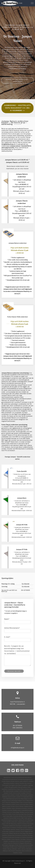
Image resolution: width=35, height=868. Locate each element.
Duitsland (5, 837)
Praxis (17, 845)
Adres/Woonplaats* (12, 628)
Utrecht (25, 828)
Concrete (22, 805)
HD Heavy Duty (13, 824)
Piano (27, 805)
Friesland (6, 826)
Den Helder (29, 833)
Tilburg (9, 849)
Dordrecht (18, 835)
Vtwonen (8, 803)
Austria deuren (23, 791)
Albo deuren (6, 791)
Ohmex (4, 812)
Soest (16, 847)
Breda (31, 832)
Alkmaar (13, 830)
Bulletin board (17, 810)
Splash (30, 803)
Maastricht (16, 843)
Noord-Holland (12, 828)
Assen (22, 832)
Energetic (9, 820)
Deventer (5, 835)
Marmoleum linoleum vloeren (11, 783)
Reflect (20, 801)
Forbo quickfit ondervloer (10, 822)
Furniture (9, 812)
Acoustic (30, 808)
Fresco (21, 803)
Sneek (12, 847)
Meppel (22, 843)
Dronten (30, 835)
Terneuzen (28, 847)
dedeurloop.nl (20, 861)
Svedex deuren (20, 795)
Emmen (24, 837)
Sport (14, 808)
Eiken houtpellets (23, 785)
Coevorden (5, 833)
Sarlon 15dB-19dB (22, 818)
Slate (31, 805)
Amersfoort (28, 830)
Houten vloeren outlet (17, 781)
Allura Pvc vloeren (28, 781)
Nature (20, 824)
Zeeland (30, 828)
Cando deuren (13, 793)
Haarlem (17, 839)
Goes (13, 839)
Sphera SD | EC (23, 820)
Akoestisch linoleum (22, 808)
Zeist (23, 851)
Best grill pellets (23, 787)
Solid (13, 805)
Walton (4, 806)
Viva (7, 814)
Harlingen (23, 839)
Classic (4, 824)
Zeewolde (18, 851)
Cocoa (17, 805)
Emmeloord (18, 837)
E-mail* (7, 637)
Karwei (22, 841)
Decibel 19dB (13, 818)
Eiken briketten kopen (27, 789)
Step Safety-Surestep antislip (14, 816)
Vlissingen (29, 849)
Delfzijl (11, 833)
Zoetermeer (28, 851)
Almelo (18, 830)
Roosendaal (29, 845)
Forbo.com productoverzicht (19, 778)
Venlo (19, 849)
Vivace (26, 803)
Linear (9, 806)
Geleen (9, 839)
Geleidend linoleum (27, 810)
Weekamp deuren (7, 797)
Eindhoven (11, 837)
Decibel (4, 810)
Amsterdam (5, 832)
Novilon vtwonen (25, 812)
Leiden (5, 843)
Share (24, 801)
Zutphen (15, 853)
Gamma (4, 839)
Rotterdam (6, 847)
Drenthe (24, 824)
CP (7, 824)
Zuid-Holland (6, 830)
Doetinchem (11, 835)
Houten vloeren (6, 781)
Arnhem (18, 832)
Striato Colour (15, 806)
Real (18, 803)
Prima (14, 814)
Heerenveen (30, 839)
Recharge (15, 801)
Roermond (22, 845)
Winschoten (12, 851)
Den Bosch (16, 833)
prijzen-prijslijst (14, 791)
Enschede (29, 837)
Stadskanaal (22, 847)
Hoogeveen (12, 841)
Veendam (14, 849)
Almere (23, 830)
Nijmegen (12, 845)
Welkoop (5, 851)
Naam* (7, 619)
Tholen (5, 849)
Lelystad (10, 843)
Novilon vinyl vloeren (25, 783)
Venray (24, 849)
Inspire (9, 801)
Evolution (15, 820)
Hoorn (18, 841)
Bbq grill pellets (13, 787)
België (27, 832)
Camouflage (16, 812)
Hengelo (6, 841)
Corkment (10, 810)
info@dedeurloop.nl (17, 748)
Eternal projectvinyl (21, 814)
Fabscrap (30, 820)
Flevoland (30, 824)
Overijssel (19, 828)
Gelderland (12, 826)
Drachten (24, 835)
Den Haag (23, 833)
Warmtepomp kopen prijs (13, 799)
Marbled (13, 803)
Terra (3, 805)
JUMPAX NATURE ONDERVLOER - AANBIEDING (17, 80)
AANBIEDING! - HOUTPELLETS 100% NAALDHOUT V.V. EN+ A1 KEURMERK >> (17, 108)
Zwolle (20, 853)
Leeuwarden (28, 841)
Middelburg (28, 843)
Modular (9, 808)
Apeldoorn (12, 832)
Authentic (8, 805)
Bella (10, 814)
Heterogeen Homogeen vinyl (10, 785)
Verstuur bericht (14, 671)
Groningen (19, 826)
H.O (21, 3)
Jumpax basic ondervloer (25, 822)
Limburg (25, 826)
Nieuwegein (5, 845)
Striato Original (24, 806)
